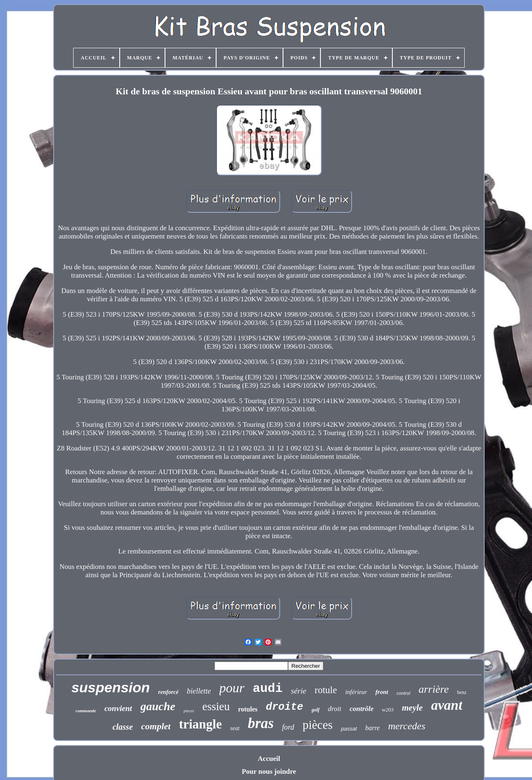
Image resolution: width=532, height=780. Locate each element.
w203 (388, 710)
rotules (248, 709)
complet (156, 726)
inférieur (356, 692)
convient (118, 708)
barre (373, 728)
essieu (216, 706)
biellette (199, 691)
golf (315, 710)
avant (447, 705)
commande (86, 711)
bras (261, 723)
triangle (200, 724)
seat (235, 728)
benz (462, 692)
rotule (326, 690)
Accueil (269, 759)
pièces (318, 725)
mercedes (407, 726)
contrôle (362, 709)
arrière (434, 689)
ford (288, 727)
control (403, 693)
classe (123, 727)
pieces (189, 711)
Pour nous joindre (269, 771)
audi (268, 689)
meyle (412, 708)
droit (335, 709)
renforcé (169, 692)
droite (284, 707)
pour (232, 688)
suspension (111, 687)
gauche (158, 706)
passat (349, 729)
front (382, 692)
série (299, 691)
